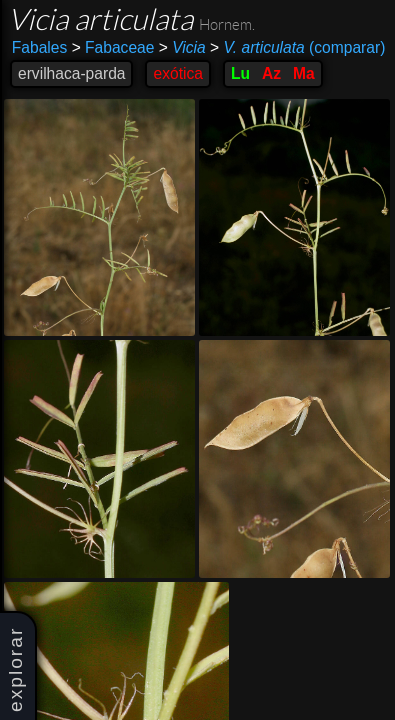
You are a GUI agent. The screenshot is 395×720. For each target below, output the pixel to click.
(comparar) (297, 48)
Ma (304, 73)
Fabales (39, 47)
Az (271, 73)
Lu (240, 73)
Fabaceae (113, 47)
